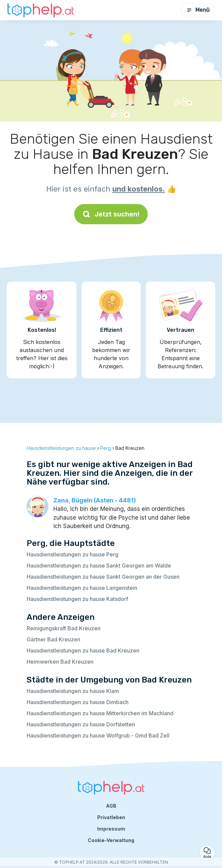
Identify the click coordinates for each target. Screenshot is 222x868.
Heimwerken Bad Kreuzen (60, 662)
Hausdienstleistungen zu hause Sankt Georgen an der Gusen (103, 577)
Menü (198, 10)
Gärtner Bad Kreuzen (53, 639)
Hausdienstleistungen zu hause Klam (73, 691)
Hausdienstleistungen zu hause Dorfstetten (81, 724)
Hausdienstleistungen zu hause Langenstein (82, 588)
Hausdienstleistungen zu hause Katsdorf (77, 599)
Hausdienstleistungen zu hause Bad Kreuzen (83, 650)
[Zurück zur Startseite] (40, 10)
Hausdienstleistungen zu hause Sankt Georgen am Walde (99, 566)
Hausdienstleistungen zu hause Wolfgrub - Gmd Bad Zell (98, 735)
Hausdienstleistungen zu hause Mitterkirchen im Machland (100, 713)
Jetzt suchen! (111, 214)
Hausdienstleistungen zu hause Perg (73, 554)
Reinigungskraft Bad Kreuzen (64, 628)
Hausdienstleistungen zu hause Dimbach (78, 702)
